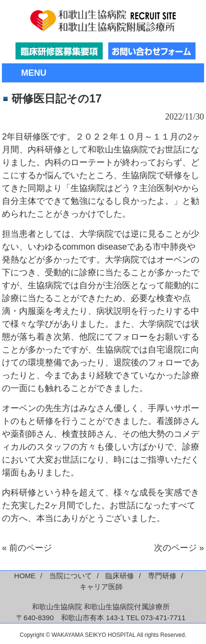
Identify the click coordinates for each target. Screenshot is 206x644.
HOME (25, 576)
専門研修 (162, 576)
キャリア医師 (101, 587)
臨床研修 (120, 576)
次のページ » (179, 548)
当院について (71, 576)
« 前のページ (27, 548)
